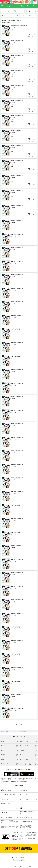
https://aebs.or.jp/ (17, 841)
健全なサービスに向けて (27, 817)
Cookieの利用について (26, 822)
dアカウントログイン (7, 804)
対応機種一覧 (24, 790)
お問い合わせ (5, 799)
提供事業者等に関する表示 (27, 813)
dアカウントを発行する (19, 858)
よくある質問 (24, 795)
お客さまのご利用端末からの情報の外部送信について (27, 827)
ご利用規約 (4, 813)
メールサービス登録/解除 (8, 795)
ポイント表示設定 (25, 799)
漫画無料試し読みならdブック (8, 731)
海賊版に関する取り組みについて (8, 827)
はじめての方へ (6, 790)
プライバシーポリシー (7, 817)
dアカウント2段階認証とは (8, 822)
